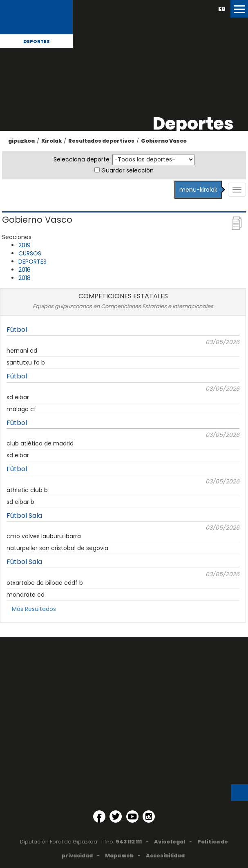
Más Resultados (34, 609)
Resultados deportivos (101, 141)
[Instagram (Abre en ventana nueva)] (149, 817)
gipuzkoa (21, 141)
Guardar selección (127, 170)
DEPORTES (32, 262)
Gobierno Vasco (164, 141)
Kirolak (51, 141)
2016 (25, 270)
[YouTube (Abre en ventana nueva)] (132, 817)
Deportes (37, 41)
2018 (25, 278)
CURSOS (30, 253)
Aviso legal (170, 842)
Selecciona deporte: (82, 159)
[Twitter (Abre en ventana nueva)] (116, 817)
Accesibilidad (165, 856)
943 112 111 (129, 842)
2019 (25, 245)
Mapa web (119, 856)
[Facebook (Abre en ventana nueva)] (99, 817)
